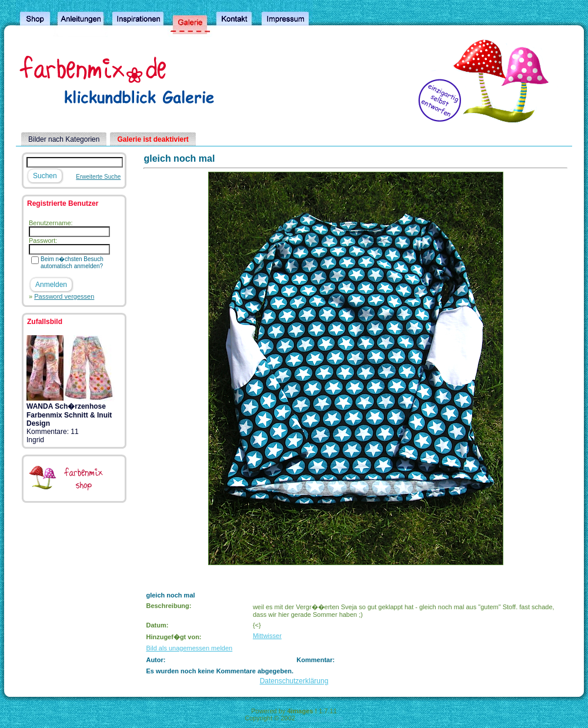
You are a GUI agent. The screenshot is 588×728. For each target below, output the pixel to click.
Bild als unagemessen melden (189, 648)
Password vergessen (64, 296)
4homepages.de (320, 718)
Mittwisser (267, 636)
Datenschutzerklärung (294, 681)
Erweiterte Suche (98, 177)
